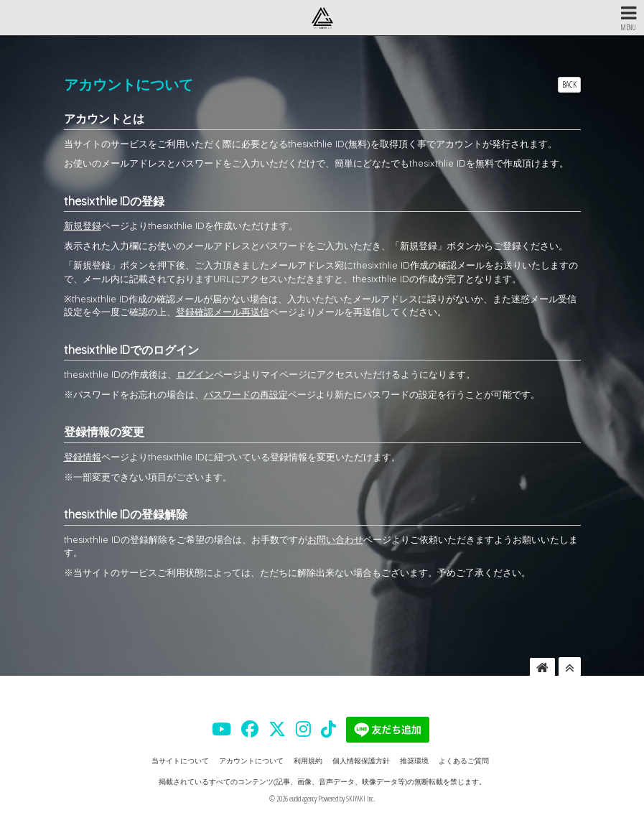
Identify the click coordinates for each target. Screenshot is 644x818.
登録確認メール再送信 (223, 312)
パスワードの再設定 (246, 394)
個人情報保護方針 (361, 761)
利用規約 (308, 761)
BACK (569, 84)
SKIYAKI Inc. (360, 799)
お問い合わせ (335, 539)
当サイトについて (180, 761)
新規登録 (83, 226)
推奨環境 (414, 761)
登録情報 (83, 457)
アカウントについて (251, 761)
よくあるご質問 (464, 761)
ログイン (195, 374)
